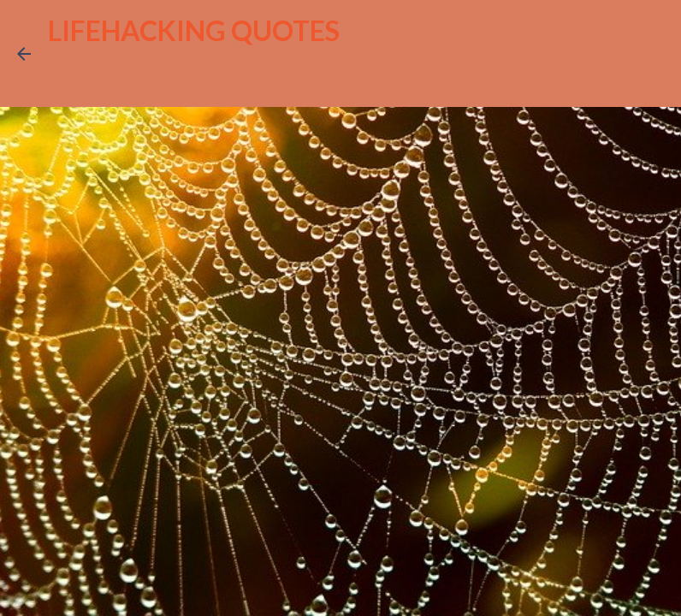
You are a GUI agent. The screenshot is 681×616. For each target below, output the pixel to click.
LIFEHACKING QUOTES (194, 30)
